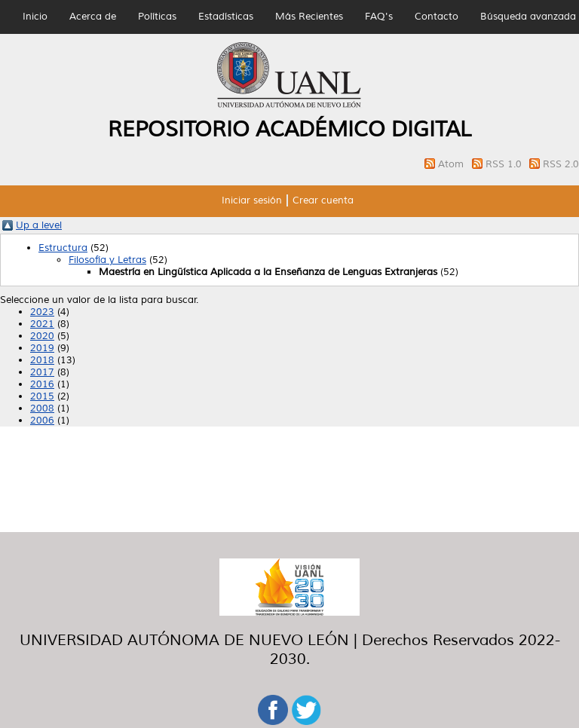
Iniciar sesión (252, 200)
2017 (42, 372)
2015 (42, 396)
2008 (42, 408)
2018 (42, 360)
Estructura (63, 248)
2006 (42, 421)
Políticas (157, 17)
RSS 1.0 (505, 164)
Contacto (437, 17)
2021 (42, 324)
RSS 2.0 (561, 164)
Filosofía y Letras (107, 260)
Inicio (35, 17)
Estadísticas (226, 17)
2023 (42, 312)
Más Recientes (309, 17)
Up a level (39, 225)
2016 (42, 384)
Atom (452, 164)
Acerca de (93, 17)
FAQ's (379, 17)
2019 (42, 348)
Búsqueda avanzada (528, 17)
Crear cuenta (323, 200)
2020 (42, 336)
